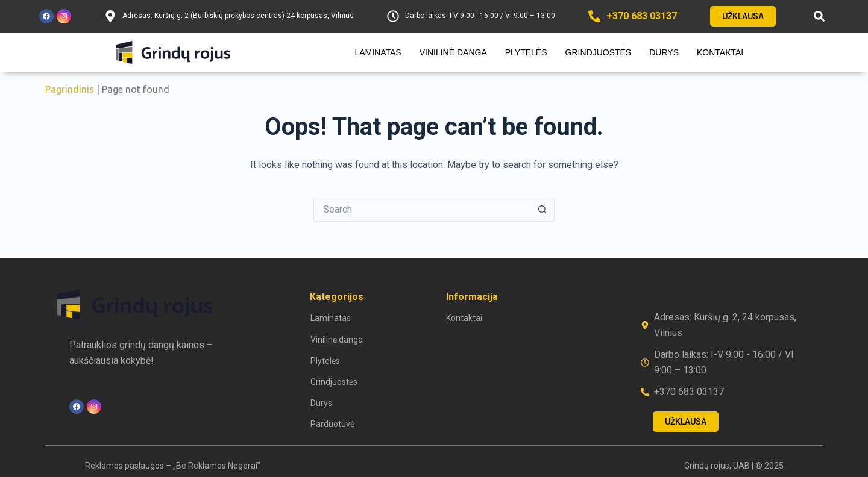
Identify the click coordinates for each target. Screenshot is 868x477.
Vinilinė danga (453, 52)
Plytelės (526, 52)
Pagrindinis (70, 89)
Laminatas (378, 52)
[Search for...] (422, 210)
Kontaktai (720, 52)
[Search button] (542, 210)
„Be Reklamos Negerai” (217, 466)
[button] (819, 17)
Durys (664, 52)
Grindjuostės (599, 52)
